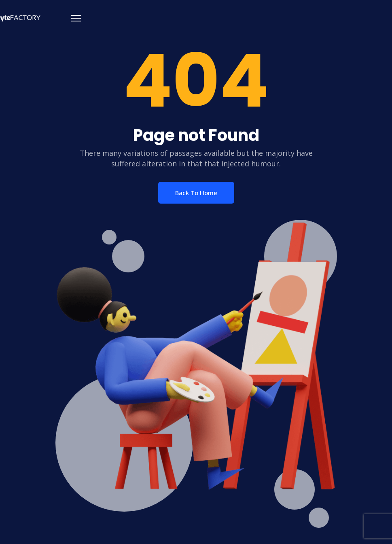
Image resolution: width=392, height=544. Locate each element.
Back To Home (196, 193)
